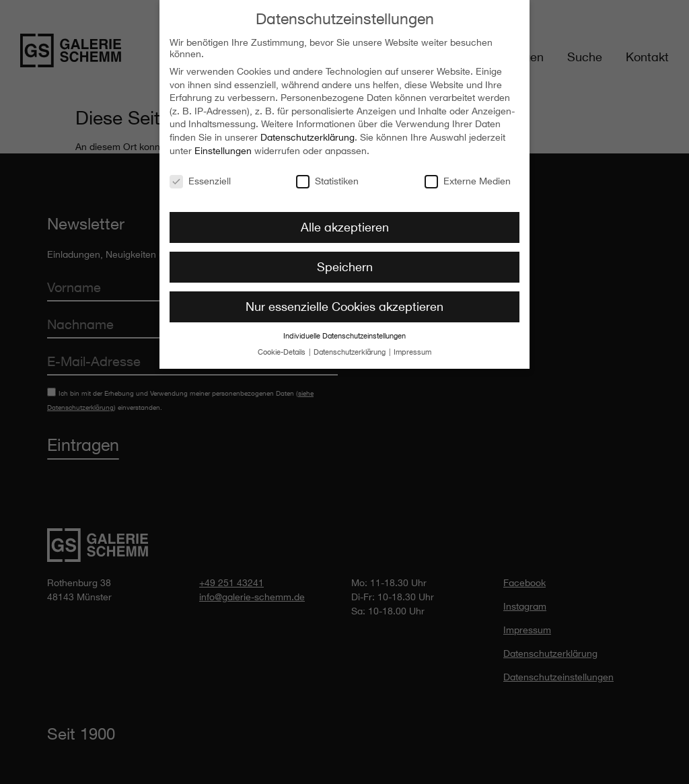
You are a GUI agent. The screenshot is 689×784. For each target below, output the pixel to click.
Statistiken (327, 174)
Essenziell (200, 174)
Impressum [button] (412, 346)
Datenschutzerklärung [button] (351, 346)
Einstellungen (223, 144)
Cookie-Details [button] (283, 346)
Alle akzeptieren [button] (345, 221)
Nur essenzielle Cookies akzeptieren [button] (344, 300)
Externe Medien (468, 174)
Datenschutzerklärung (307, 131)
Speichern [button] (345, 260)
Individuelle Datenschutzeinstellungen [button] (344, 330)
